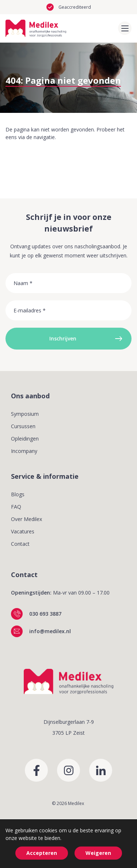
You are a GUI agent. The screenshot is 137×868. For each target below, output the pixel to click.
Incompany (24, 451)
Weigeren (98, 853)
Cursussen (23, 426)
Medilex (76, 803)
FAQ (16, 507)
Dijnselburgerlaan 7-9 (69, 722)
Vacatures (23, 531)
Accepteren (42, 853)
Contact (20, 544)
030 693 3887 (45, 614)
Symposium (25, 414)
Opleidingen (25, 439)
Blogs (18, 494)
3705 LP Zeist (68, 733)
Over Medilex (26, 519)
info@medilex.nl (50, 631)
